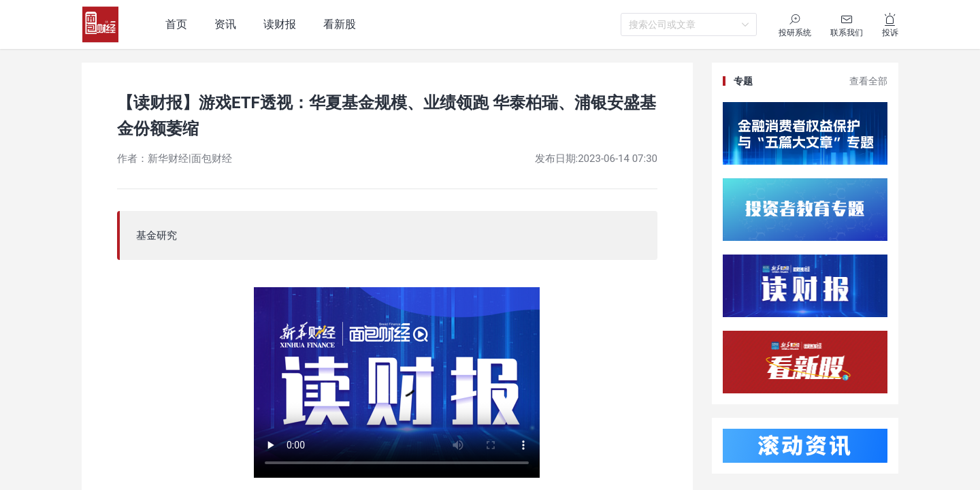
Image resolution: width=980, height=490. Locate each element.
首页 (176, 24)
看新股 (340, 24)
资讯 (225, 24)
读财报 (280, 24)
